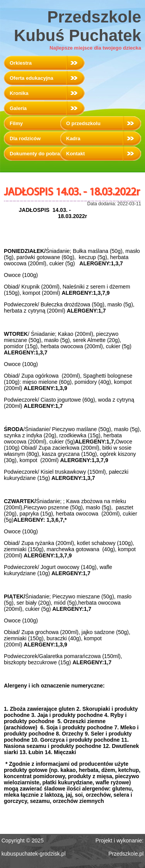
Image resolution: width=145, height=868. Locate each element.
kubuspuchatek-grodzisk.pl (34, 854)
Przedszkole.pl (126, 854)
